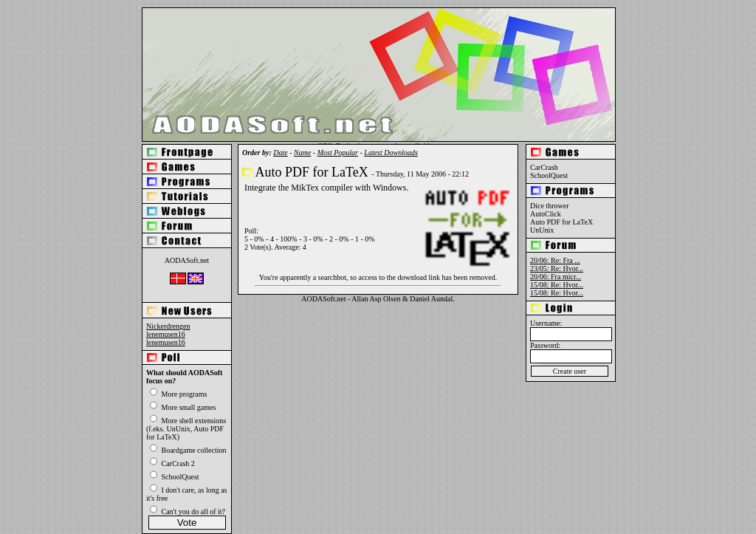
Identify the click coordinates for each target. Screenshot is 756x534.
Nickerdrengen (168, 326)
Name (302, 153)
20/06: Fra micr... (556, 277)
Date (280, 153)
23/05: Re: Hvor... (557, 268)
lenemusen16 (166, 334)
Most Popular (338, 153)
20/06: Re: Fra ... (555, 260)
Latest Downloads (391, 153)
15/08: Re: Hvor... (557, 285)
